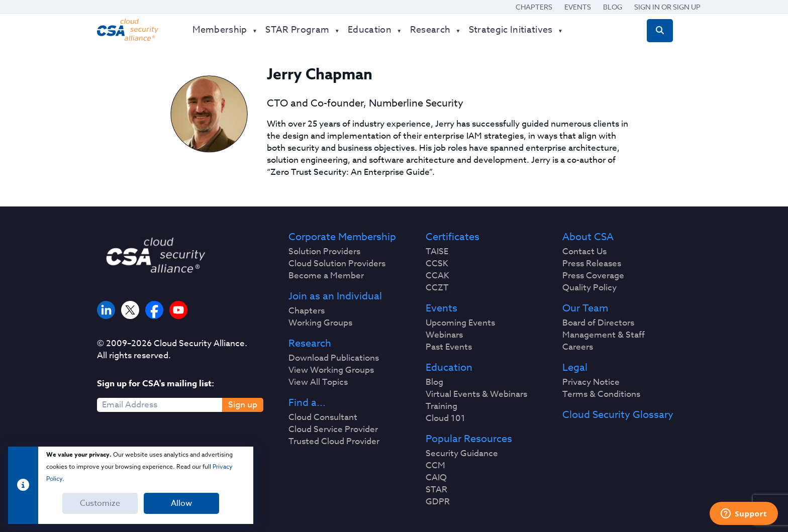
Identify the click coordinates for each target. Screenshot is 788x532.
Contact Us (584, 252)
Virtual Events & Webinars (476, 394)
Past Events (449, 347)
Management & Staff (604, 335)
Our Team (585, 308)
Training (441, 406)
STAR (436, 490)
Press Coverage (593, 276)
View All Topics (318, 382)
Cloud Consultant (323, 417)
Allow (181, 503)
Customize (100, 503)
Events (578, 7)
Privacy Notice (591, 382)
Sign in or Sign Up (667, 7)
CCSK (437, 264)
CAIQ (436, 478)
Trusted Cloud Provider (334, 442)
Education (449, 368)
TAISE (437, 252)
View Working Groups (331, 370)
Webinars (444, 335)
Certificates (453, 237)
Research (310, 344)
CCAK (437, 276)
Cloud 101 (446, 418)
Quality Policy (589, 288)
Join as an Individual (335, 296)
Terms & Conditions (601, 394)
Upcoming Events (460, 323)
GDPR (438, 502)
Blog (613, 7)
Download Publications (334, 358)
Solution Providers (324, 252)
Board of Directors (598, 323)
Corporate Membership (342, 237)
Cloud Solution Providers (337, 264)
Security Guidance (462, 454)
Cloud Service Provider (333, 430)
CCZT (437, 288)
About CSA (588, 237)
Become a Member (326, 276)
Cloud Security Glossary (618, 415)
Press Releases (592, 264)
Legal (575, 368)
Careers (578, 347)
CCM (435, 466)
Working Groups (320, 323)
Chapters (534, 7)
